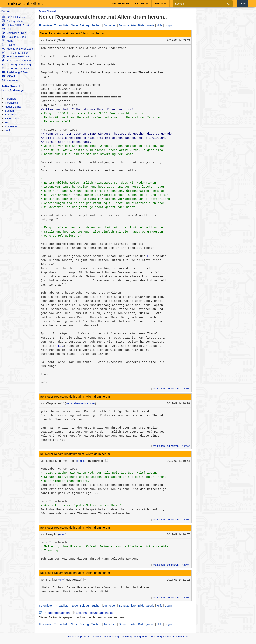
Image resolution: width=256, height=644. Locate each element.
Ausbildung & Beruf (16, 72)
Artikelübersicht (11, 86)
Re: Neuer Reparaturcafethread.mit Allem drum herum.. (76, 397)
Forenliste (11, 99)
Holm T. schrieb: (55, 501)
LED (150, 256)
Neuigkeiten (121, 4)
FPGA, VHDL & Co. (16, 25)
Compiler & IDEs (14, 33)
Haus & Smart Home (16, 60)
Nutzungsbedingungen (135, 636)
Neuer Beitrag (13, 107)
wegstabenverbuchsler (80, 403)
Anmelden (11, 126)
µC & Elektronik (13, 17)
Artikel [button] (142, 4)
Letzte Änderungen (13, 90)
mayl (62, 534)
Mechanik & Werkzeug (17, 49)
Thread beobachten (54, 613)
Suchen (9, 111)
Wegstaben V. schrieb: (59, 469)
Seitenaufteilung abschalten (93, 613)
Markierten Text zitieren (166, 389)
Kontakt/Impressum (79, 636)
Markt (8, 41)
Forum (5, 11)
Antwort (186, 389)
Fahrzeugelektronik (16, 56)
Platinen (9, 45)
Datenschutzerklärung (106, 636)
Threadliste (11, 103)
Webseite (10, 80)
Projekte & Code (14, 37)
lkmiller (82, 461)
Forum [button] (160, 4)
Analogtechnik (13, 21)
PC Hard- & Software (17, 68)
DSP (7, 29)
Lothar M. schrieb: (56, 101)
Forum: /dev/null (47, 11)
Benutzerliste (12, 114)
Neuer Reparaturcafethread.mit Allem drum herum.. (73, 33)
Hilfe (7, 122)
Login (242, 4)
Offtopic (9, 76)
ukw (62, 580)
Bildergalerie (12, 118)
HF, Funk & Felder (15, 53)
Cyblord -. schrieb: (61, 105)
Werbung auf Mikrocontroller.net (170, 636)
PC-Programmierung (16, 64)
